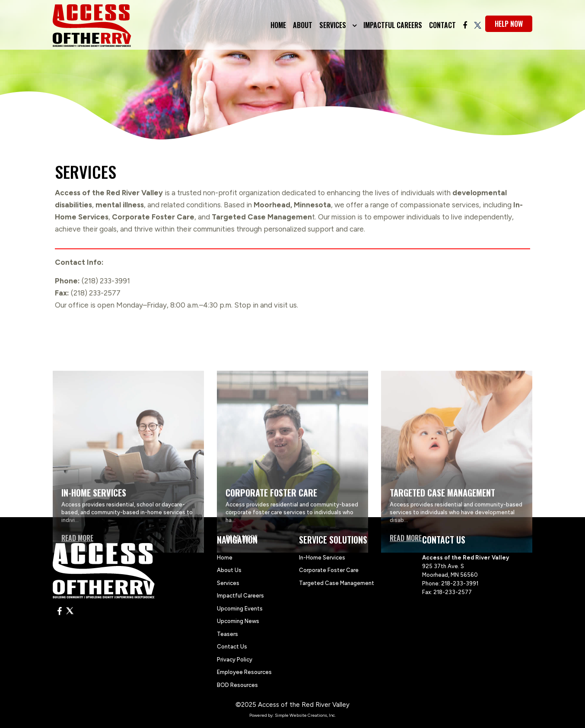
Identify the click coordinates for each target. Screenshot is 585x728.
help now (509, 24)
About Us (229, 570)
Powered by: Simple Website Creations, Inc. (292, 715)
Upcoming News (238, 621)
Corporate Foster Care (329, 570)
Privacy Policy (235, 660)
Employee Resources (244, 672)
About (303, 25)
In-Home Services (322, 558)
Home (278, 25)
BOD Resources (237, 685)
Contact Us (232, 647)
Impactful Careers (393, 25)
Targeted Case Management (337, 583)
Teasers (227, 634)
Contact (442, 25)
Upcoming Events (240, 609)
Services (334, 25)
